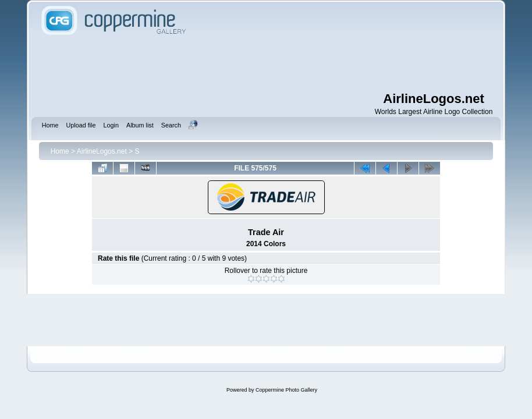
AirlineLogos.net (102, 151)
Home (60, 151)
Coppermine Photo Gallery (286, 390)
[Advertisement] (266, 64)
